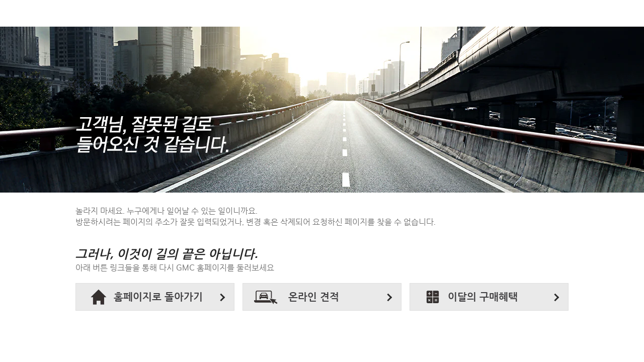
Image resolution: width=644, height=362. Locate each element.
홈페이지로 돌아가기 (158, 297)
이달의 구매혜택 (483, 297)
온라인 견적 (314, 297)
